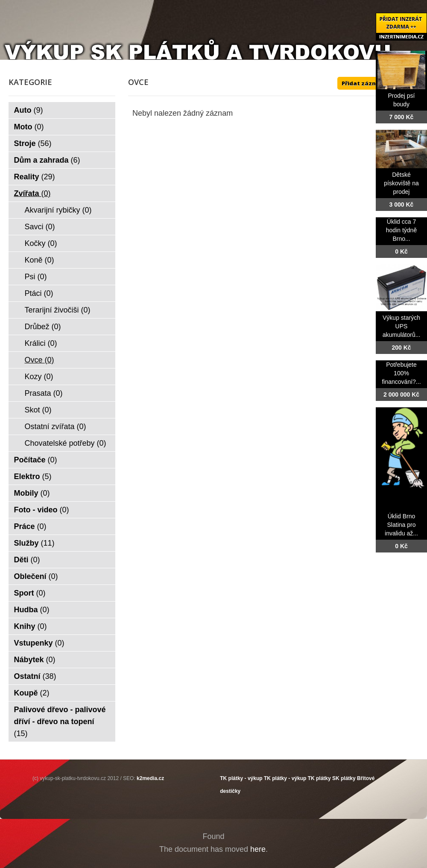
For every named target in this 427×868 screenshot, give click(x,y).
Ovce (39, 360)
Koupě (32, 693)
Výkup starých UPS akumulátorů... (402, 326)
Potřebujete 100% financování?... (401, 373)
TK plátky (319, 778)
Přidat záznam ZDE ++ (374, 83)
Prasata (44, 393)
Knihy (31, 626)
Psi (36, 277)
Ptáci (39, 293)
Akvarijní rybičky (58, 210)
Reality (35, 177)
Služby (34, 543)
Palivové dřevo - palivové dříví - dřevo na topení (60, 722)
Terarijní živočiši (58, 310)
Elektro (33, 476)
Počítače (36, 460)
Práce (30, 526)
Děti (27, 560)
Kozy (39, 377)
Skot (38, 410)
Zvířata (32, 193)
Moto (29, 127)
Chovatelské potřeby (66, 443)
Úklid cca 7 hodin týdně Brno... (401, 230)
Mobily (32, 493)
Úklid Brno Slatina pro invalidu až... (401, 525)
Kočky (41, 243)
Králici (41, 343)
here (258, 849)
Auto (29, 110)
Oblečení (36, 576)
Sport (30, 593)
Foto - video (42, 510)
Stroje (33, 143)
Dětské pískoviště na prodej (401, 183)
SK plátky (344, 778)
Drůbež (43, 327)
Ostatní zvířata (56, 427)
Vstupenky (39, 643)
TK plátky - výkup (241, 778)
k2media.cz (150, 778)
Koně (39, 260)
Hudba (32, 610)
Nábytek (35, 660)
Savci (40, 227)
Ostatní (35, 676)
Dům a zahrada (47, 160)
